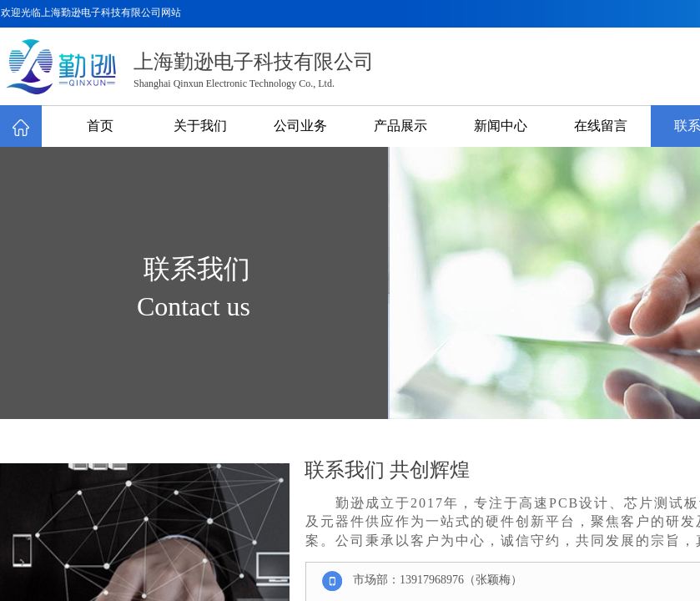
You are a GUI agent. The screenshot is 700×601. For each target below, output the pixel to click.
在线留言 (601, 126)
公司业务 (300, 126)
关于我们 (200, 126)
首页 (100, 126)
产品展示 (400, 126)
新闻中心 (501, 126)
